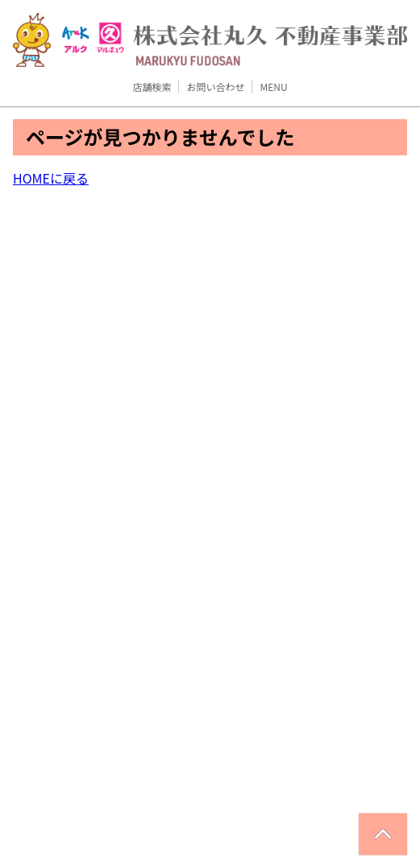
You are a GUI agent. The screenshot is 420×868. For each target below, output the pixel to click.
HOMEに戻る (51, 178)
